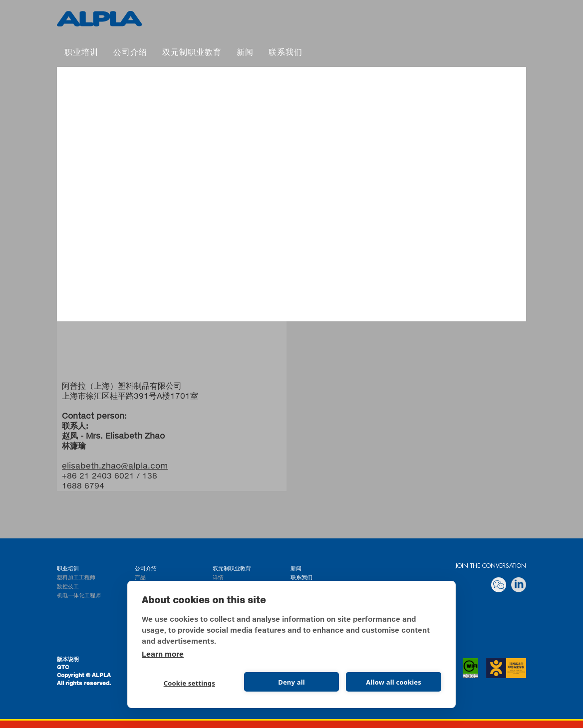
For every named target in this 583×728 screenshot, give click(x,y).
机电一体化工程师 (79, 596)
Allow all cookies (394, 682)
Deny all (291, 682)
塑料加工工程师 (76, 578)
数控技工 (68, 587)
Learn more (163, 655)
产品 (140, 578)
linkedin (519, 585)
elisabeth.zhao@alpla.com (115, 466)
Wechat (499, 585)
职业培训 (81, 53)
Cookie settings (189, 683)
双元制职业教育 (100, 19)
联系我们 (286, 53)
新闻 (245, 53)
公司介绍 (130, 53)
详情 (218, 578)
